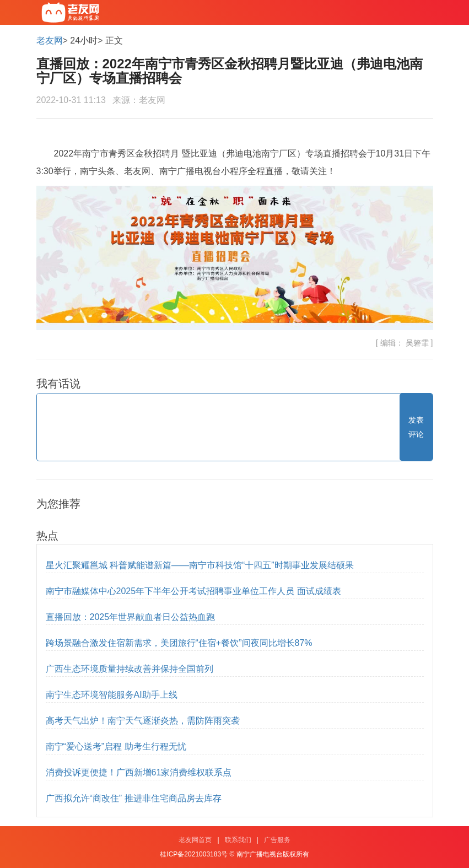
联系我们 (238, 840)
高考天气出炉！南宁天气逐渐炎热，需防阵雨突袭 (143, 721)
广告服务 (277, 840)
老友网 (50, 41)
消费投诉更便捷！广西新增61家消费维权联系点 (139, 772)
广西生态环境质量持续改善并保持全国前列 (130, 669)
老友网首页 (195, 840)
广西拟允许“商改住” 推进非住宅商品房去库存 (134, 798)
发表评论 (416, 427)
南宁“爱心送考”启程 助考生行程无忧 (116, 746)
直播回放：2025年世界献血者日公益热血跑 (131, 617)
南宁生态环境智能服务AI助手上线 (112, 695)
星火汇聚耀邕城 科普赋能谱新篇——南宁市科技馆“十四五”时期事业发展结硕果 (200, 565)
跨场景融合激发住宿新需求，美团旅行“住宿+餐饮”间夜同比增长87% (179, 643)
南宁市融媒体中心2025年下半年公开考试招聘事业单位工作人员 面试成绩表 (193, 591)
